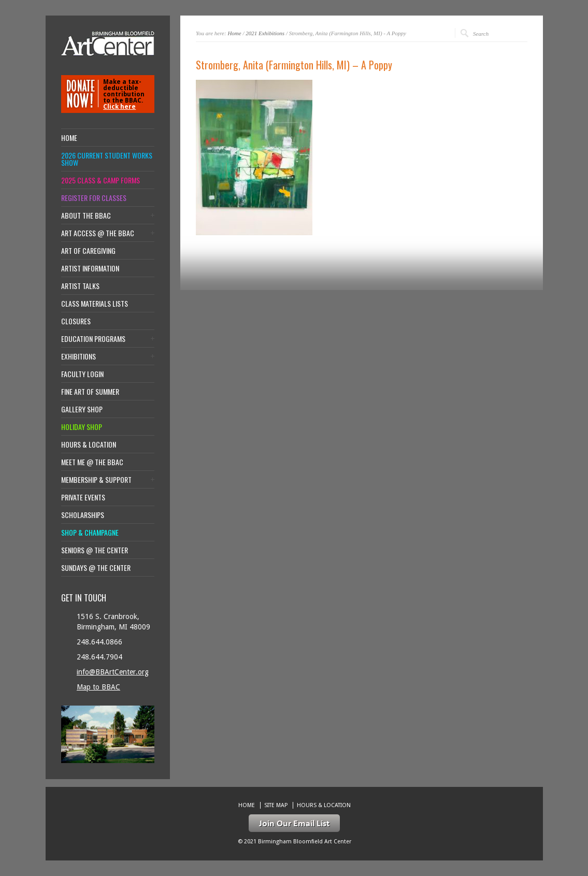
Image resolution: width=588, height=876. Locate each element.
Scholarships (83, 515)
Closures (76, 321)
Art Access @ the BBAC (98, 233)
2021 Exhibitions (265, 33)
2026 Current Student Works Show (107, 159)
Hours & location (89, 444)
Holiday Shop (82, 427)
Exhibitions (78, 356)
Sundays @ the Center (96, 568)
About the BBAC (86, 216)
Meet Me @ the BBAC (92, 462)
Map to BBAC (98, 687)
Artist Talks (80, 286)
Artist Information (90, 268)
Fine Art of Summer (90, 392)
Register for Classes (94, 198)
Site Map (276, 805)
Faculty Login (82, 374)
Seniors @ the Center (95, 550)
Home (234, 33)
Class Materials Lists (95, 304)
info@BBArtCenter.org (113, 672)
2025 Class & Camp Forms (101, 180)
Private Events (83, 497)
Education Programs (93, 339)
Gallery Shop (82, 409)
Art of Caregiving (88, 251)
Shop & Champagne (90, 533)
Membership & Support (96, 480)
